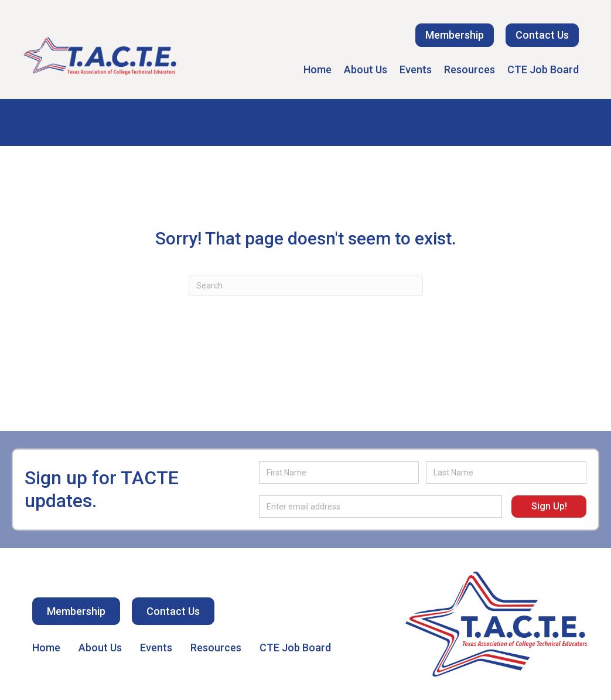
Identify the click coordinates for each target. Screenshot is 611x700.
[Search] (306, 286)
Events (416, 69)
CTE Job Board (543, 69)
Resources (470, 69)
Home (318, 69)
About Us (366, 69)
